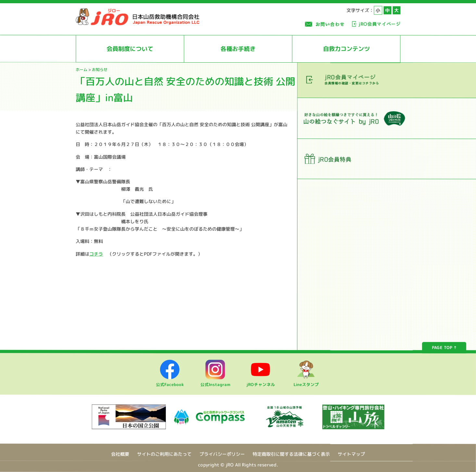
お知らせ (100, 70)
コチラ (96, 254)
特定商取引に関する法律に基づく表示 (291, 454)
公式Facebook (170, 382)
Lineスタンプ (306, 382)
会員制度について (130, 49)
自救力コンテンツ (346, 49)
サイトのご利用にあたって (164, 454)
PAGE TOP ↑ (444, 348)
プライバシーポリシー (222, 454)
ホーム (81, 70)
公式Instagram (215, 382)
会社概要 (120, 454)
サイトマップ (351, 454)
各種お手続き (238, 49)
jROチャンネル (261, 382)
